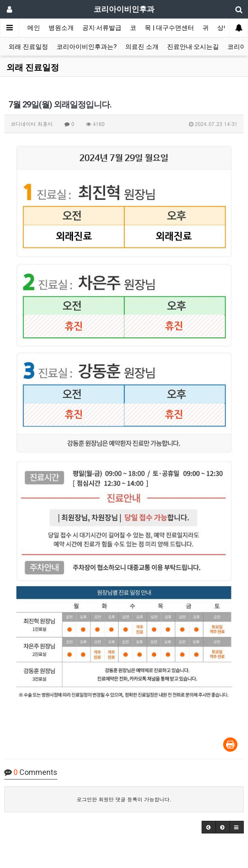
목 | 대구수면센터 (169, 28)
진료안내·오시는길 (193, 47)
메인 (34, 28)
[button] (209, 827)
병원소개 (61, 28)
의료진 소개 (142, 47)
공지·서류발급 (102, 28)
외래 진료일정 (28, 47)
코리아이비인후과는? (87, 47)
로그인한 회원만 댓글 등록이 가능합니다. (124, 799)
